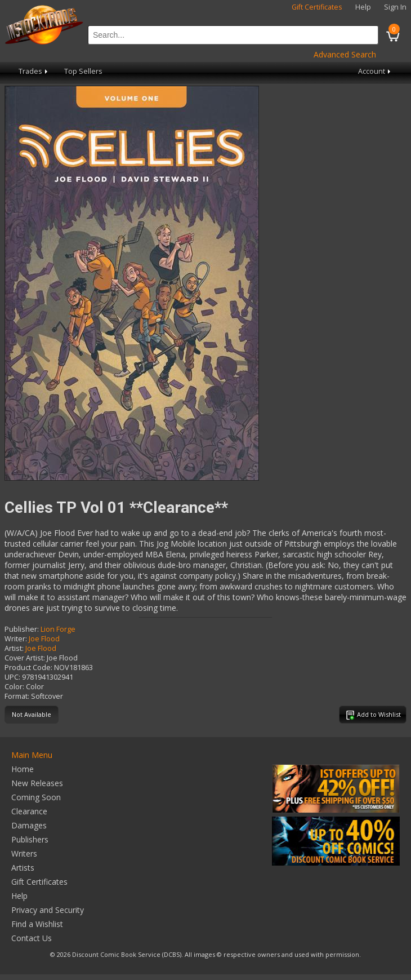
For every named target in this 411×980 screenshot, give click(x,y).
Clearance (29, 811)
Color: (14, 687)
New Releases (37, 783)
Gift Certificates (317, 7)
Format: (17, 696)
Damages (29, 825)
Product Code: (28, 668)
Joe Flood (44, 639)
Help (363, 7)
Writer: (16, 639)
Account (375, 71)
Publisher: (22, 629)
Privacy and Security (48, 910)
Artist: (14, 648)
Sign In (395, 7)
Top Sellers (83, 71)
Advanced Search (345, 54)
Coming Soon (36, 797)
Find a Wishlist (37, 924)
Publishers (30, 839)
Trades (34, 71)
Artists (23, 868)
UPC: (12, 677)
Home (23, 769)
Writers (24, 853)
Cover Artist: (25, 658)
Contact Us (32, 938)
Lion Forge (58, 629)
